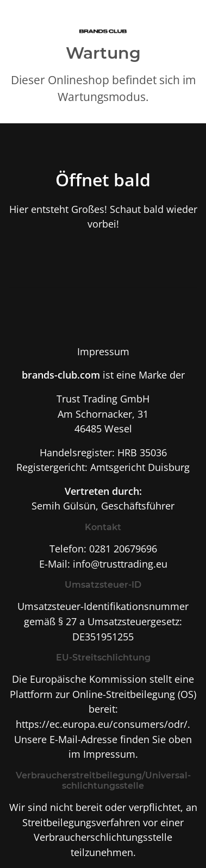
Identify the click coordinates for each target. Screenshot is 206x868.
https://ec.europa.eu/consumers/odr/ (102, 724)
